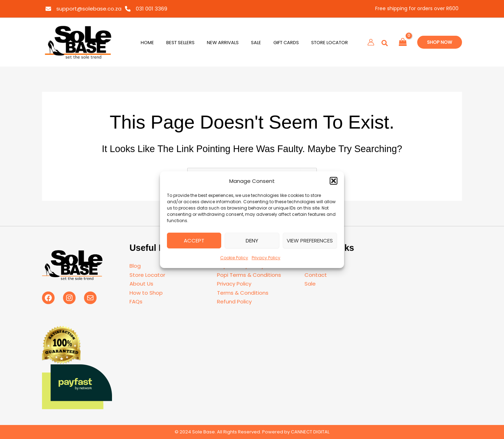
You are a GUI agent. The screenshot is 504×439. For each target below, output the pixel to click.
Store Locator (147, 275)
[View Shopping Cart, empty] (403, 43)
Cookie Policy (234, 258)
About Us (141, 284)
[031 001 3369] (146, 9)
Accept (194, 241)
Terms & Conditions (243, 293)
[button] (334, 181)
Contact (316, 275)
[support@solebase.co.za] (83, 9)
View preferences (310, 241)
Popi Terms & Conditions (249, 275)
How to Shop (146, 293)
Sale (310, 284)
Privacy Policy (266, 258)
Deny (252, 241)
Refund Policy (234, 301)
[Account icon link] (371, 42)
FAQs (136, 301)
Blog (135, 266)
